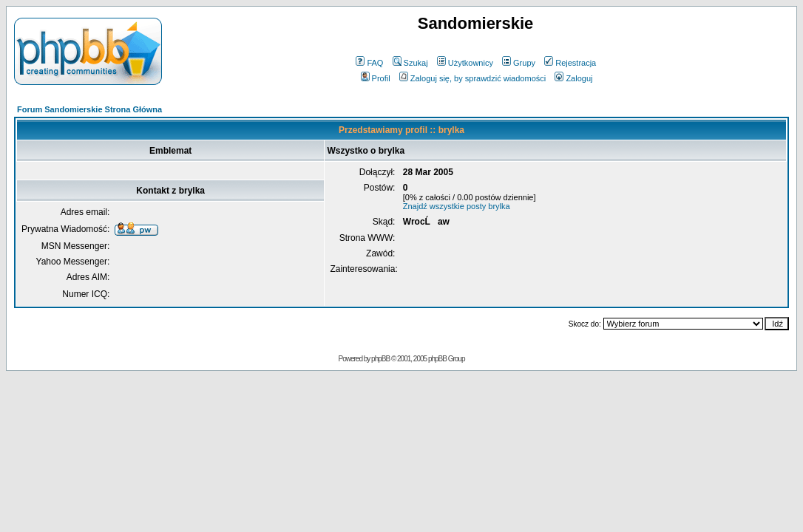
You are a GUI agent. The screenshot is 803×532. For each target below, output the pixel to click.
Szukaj (410, 63)
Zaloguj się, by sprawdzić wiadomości (472, 78)
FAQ (369, 63)
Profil (376, 78)
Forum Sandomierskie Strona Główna (89, 109)
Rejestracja (570, 63)
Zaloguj (573, 78)
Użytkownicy (465, 63)
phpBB (380, 359)
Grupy (519, 63)
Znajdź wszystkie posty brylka (457, 206)
